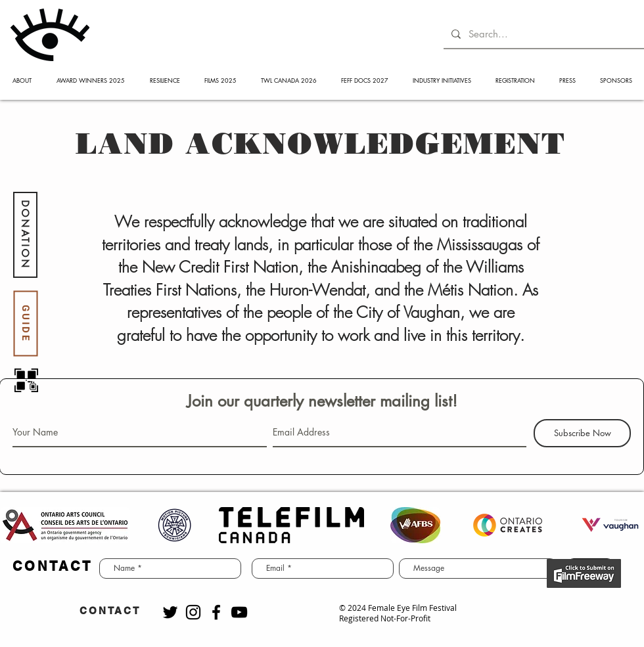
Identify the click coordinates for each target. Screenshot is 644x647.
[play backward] (16, 525)
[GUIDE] (25, 324)
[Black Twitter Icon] (170, 612)
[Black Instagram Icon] (193, 612)
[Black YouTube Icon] (239, 612)
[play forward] (628, 525)
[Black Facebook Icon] (216, 612)
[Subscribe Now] (582, 433)
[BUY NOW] (584, 573)
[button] (22, 80)
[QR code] (26, 380)
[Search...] (542, 34)
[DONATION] (25, 235)
